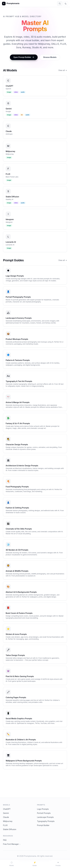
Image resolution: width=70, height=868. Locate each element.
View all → (63, 70)
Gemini (6, 813)
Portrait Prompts (44, 813)
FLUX (5, 825)
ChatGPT (7, 809)
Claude (6, 817)
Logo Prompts (43, 809)
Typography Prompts (46, 821)
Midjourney (8, 821)
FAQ (5, 840)
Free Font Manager (12, 844)
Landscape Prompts (45, 817)
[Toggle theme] (66, 4)
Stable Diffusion (10, 829)
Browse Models (50, 57)
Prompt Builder (43, 825)
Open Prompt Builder (24, 57)
